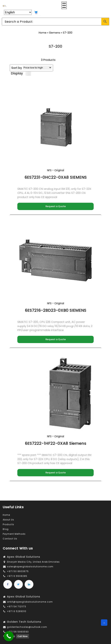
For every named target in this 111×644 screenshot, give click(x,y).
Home (43, 33)
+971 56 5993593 (18, 632)
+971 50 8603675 (18, 571)
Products (8, 524)
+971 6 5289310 (17, 611)
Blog (6, 529)
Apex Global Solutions (24, 557)
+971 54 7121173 (17, 606)
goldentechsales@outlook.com (27, 627)
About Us (8, 520)
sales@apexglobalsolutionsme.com (30, 567)
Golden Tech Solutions (24, 622)
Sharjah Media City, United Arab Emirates (33, 562)
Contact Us (10, 539)
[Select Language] (18, 12)
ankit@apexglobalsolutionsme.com (30, 602)
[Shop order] (37, 68)
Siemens (55, 33)
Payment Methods (14, 534)
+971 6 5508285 (17, 576)
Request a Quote (56, 206)
